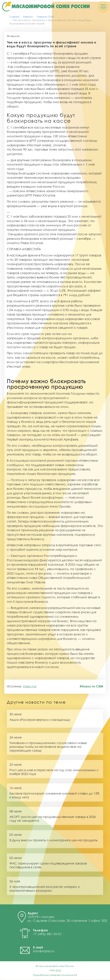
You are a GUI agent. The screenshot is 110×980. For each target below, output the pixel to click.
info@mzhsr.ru (44, 951)
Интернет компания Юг (63, 975)
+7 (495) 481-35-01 (47, 934)
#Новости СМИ (91, 687)
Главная (14, 17)
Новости (28, 17)
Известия (30, 687)
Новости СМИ (45, 17)
